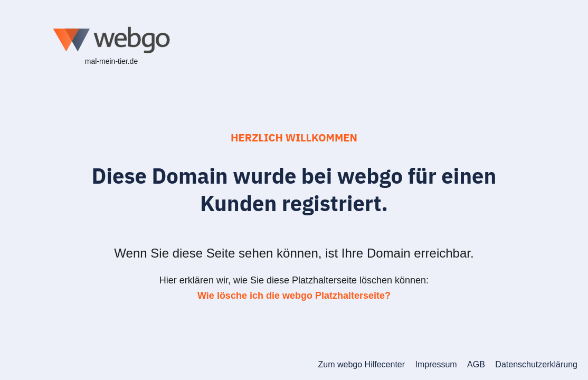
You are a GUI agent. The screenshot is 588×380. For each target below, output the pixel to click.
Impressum (436, 364)
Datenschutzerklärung (536, 364)
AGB (476, 364)
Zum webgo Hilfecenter (362, 364)
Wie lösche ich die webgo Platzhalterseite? (294, 296)
